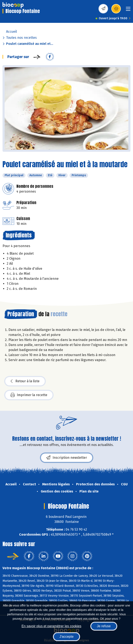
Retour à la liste (25, 381)
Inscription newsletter (67, 458)
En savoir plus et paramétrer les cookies (51, 626)
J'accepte (66, 637)
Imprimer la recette (29, 395)
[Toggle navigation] (128, 10)
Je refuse (104, 626)
